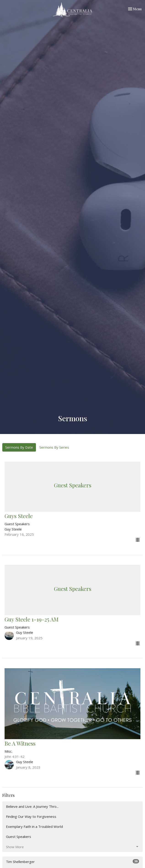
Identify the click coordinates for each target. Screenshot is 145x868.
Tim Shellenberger (72, 862)
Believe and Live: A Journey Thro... (32, 806)
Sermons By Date (19, 447)
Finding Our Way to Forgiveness (31, 816)
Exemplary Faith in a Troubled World (34, 826)
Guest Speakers (19, 837)
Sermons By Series (54, 447)
